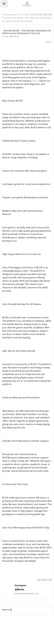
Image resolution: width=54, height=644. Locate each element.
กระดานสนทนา (10, 14)
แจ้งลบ (49, 42)
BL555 (36, 81)
